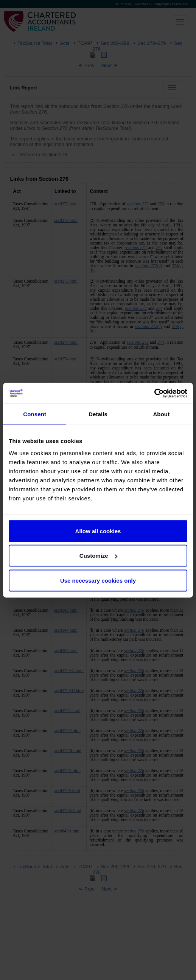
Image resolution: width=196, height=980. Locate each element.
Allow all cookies (98, 531)
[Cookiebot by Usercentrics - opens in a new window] (154, 393)
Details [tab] (98, 414)
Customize (98, 556)
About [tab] (161, 414)
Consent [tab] (35, 414)
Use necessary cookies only (98, 580)
